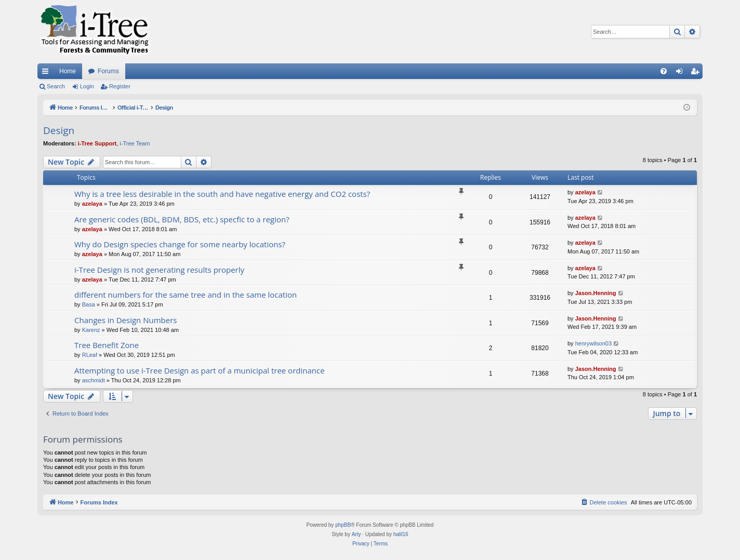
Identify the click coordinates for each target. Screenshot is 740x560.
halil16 (401, 534)
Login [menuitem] (682, 73)
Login (87, 86)
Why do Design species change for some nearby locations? (180, 244)
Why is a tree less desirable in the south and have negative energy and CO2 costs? (222, 194)
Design (59, 130)
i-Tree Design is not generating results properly (159, 270)
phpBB (343, 525)
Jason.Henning (596, 293)
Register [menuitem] (697, 73)
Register (120, 86)
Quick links (47, 73)
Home (68, 71)
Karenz (91, 330)
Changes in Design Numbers (125, 320)
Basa (89, 304)
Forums (108, 71)
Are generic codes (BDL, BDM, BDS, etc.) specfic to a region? (182, 219)
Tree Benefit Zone (107, 345)
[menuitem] (664, 71)
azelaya (92, 204)
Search (56, 86)
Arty (356, 534)
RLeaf (90, 355)
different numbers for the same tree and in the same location (186, 295)
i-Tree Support (97, 143)
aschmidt (94, 380)
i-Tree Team (135, 143)
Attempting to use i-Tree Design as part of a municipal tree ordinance (200, 370)
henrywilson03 (593, 343)
